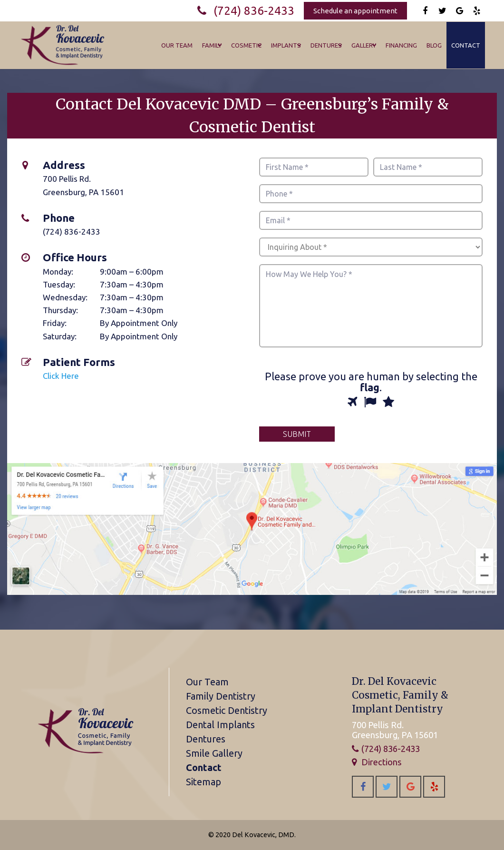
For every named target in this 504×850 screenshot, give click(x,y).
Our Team (207, 682)
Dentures (206, 739)
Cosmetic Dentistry (227, 710)
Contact (204, 767)
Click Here (61, 376)
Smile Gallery (214, 753)
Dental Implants (220, 725)
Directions (382, 762)
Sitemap (204, 782)
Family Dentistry (221, 696)
